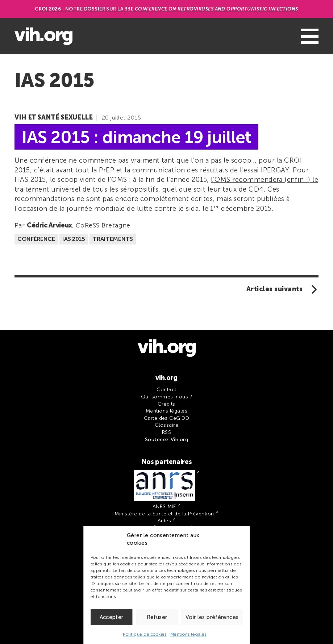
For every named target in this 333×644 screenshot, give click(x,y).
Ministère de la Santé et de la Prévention (164, 514)
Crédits (166, 404)
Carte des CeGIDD (167, 418)
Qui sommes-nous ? (166, 397)
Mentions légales (188, 634)
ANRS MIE (165, 507)
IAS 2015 (74, 239)
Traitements (113, 239)
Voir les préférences (212, 617)
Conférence (36, 239)
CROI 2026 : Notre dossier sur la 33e (166, 9)
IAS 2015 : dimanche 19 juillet (136, 137)
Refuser (157, 617)
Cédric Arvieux (49, 225)
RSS (166, 432)
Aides (164, 521)
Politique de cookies (145, 634)
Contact (166, 390)
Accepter (112, 617)
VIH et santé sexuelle (53, 117)
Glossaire (166, 425)
